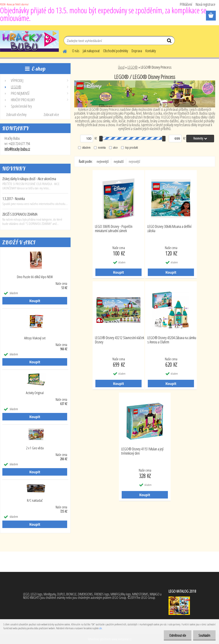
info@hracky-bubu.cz (17, 149)
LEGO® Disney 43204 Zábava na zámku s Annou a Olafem (172, 340)
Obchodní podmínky (116, 51)
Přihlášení (186, 4)
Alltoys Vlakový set (35, 338)
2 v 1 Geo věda (35, 448)
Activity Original (35, 393)
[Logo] (29, 41)
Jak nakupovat (91, 51)
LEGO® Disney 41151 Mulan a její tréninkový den (142, 451)
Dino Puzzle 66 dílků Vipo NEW (35, 277)
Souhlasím (204, 635)
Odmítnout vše (178, 635)
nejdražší (119, 162)
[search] (170, 42)
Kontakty (151, 51)
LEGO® (133, 67)
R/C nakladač (35, 500)
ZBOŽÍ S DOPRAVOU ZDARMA (20, 214)
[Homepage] (62, 51)
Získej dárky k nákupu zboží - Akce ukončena (29, 179)
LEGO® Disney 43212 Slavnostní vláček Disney (120, 340)
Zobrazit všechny (16, 114)
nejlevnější (103, 162)
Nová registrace (206, 4)
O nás (76, 51)
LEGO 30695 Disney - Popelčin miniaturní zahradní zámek (114, 229)
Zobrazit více (51, 114)
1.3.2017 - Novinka (14, 199)
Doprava (137, 51)
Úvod (121, 67)
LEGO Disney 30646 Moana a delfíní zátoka (169, 229)
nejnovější (134, 162)
